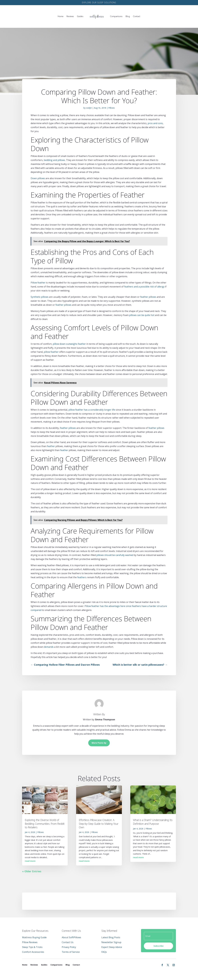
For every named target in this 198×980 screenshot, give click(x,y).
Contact (137, 16)
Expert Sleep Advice (112, 947)
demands (49, 647)
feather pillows (148, 297)
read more (30, 861)
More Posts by (99, 743)
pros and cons (155, 123)
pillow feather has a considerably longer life (92, 410)
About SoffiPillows (71, 937)
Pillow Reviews (30, 942)
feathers (82, 577)
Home (61, 16)
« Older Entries (32, 871)
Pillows (112, 108)
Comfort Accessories (33, 952)
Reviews (70, 16)
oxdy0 (89, 108)
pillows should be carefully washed (115, 555)
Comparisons (116, 16)
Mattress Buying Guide (34, 937)
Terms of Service (71, 952)
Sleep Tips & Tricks (32, 947)
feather (51, 446)
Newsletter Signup (111, 942)
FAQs (104, 952)
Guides (80, 16)
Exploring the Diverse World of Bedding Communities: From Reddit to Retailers (45, 824)
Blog (128, 16)
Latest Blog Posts (111, 937)
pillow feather (51, 352)
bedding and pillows (54, 160)
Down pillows (38, 178)
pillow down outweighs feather (69, 344)
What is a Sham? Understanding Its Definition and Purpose (153, 822)
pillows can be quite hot (142, 315)
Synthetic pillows (40, 297)
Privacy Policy (69, 947)
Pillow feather (38, 283)
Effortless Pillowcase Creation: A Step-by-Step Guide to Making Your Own (99, 824)
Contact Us (68, 942)
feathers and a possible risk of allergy (144, 287)
